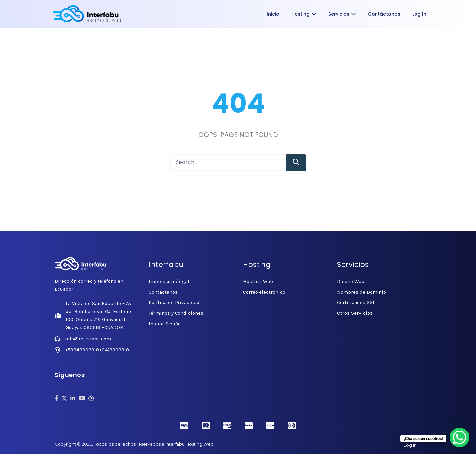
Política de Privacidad (174, 302)
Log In (419, 14)
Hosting (304, 14)
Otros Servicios (355, 313)
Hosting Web (258, 281)
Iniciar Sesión (165, 324)
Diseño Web (351, 281)
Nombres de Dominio (362, 292)
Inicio (273, 14)
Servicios (342, 14)
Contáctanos (384, 14)
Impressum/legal (169, 281)
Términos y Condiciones (176, 313)
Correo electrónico (264, 292)
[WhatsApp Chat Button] (459, 437)
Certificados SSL (356, 302)
